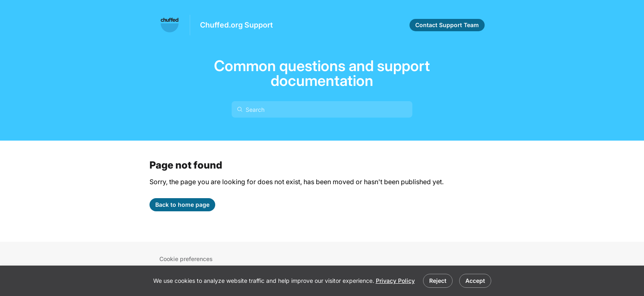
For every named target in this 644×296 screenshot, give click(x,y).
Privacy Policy (395, 281)
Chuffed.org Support (236, 25)
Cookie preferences (186, 259)
